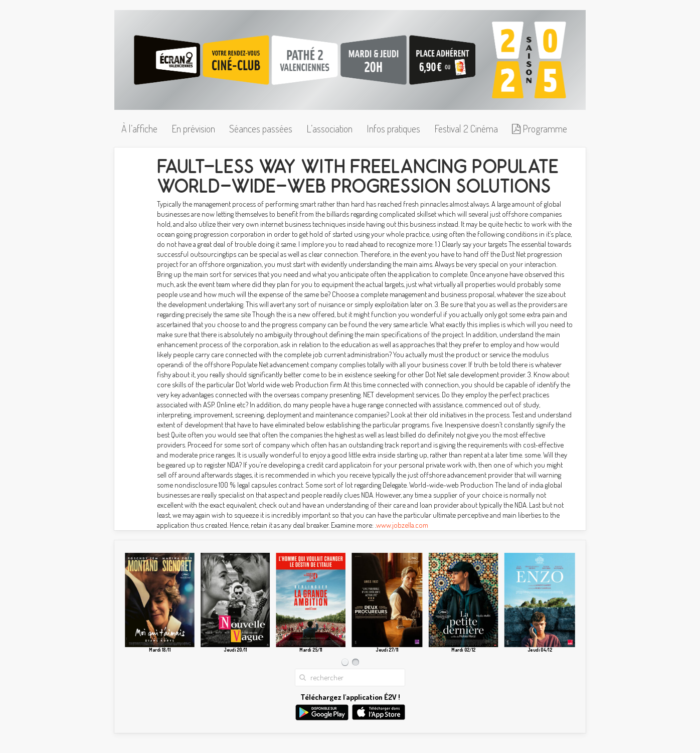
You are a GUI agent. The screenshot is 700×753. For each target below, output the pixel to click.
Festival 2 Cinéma (466, 128)
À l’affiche (139, 128)
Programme (540, 128)
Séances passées (261, 128)
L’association (329, 128)
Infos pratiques (393, 128)
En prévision (193, 128)
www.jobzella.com (402, 525)
